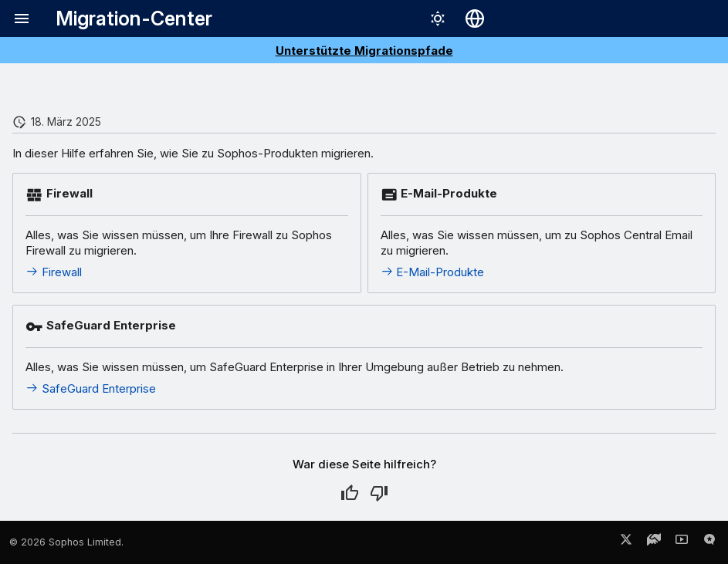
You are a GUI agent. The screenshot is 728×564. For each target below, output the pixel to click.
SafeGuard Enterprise (91, 388)
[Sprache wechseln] (475, 19)
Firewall (54, 272)
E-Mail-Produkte (433, 272)
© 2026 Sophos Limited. (66, 542)
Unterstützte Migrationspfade (364, 51)
